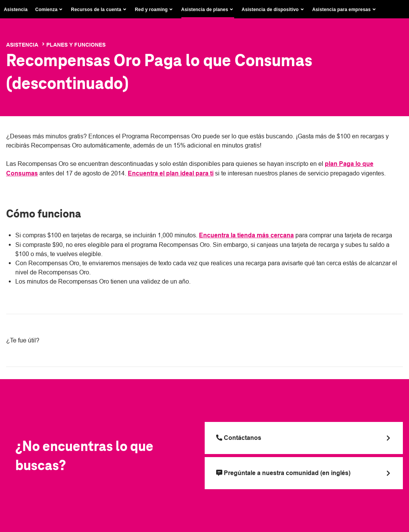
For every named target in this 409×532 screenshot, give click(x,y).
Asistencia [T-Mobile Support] (22, 45)
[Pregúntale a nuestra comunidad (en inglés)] (304, 473)
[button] (49, 10)
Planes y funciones (76, 45)
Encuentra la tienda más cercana (246, 235)
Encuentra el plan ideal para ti (171, 173)
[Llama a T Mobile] (304, 438)
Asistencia (16, 10)
